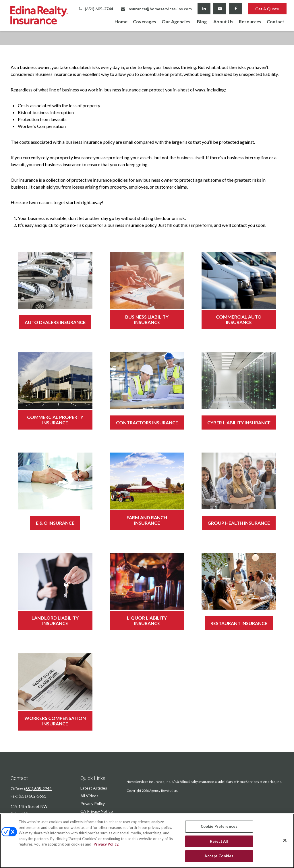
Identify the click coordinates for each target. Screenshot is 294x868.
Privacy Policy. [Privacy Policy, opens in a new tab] (106, 844)
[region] (147, 841)
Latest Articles (94, 788)
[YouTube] (220, 9)
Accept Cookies (219, 856)
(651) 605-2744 (95, 9)
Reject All (219, 841)
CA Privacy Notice (97, 811)
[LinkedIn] (204, 9)
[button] (121, 21)
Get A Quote (267, 9)
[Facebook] (236, 9)
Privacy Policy (93, 803)
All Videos (89, 796)
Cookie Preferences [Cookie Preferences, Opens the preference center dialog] (219, 826)
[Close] (285, 840)
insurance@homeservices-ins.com (156, 9)
